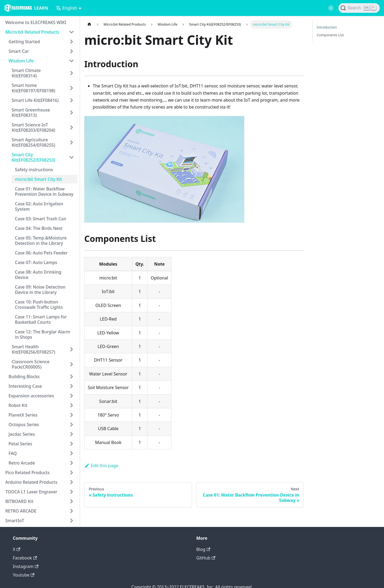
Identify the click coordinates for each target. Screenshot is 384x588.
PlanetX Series (23, 415)
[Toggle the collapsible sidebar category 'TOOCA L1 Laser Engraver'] (71, 492)
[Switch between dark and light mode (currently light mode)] (331, 8)
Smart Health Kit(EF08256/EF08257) (33, 349)
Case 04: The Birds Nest (39, 228)
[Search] (359, 8)
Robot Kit (18, 405)
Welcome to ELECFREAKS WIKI (36, 22)
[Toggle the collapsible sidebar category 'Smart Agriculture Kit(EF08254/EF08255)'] (71, 142)
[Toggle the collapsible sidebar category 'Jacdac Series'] (71, 434)
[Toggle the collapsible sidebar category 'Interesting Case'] (71, 386)
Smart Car (19, 51)
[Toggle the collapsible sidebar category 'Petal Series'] (71, 444)
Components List (330, 35)
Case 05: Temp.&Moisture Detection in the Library (41, 241)
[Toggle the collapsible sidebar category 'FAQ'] (71, 453)
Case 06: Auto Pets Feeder (41, 253)
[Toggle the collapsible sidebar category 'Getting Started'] (71, 42)
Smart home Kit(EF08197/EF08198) (33, 88)
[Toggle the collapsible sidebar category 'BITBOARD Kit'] (71, 501)
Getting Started (24, 42)
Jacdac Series (22, 434)
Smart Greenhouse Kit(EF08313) (31, 113)
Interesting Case (25, 386)
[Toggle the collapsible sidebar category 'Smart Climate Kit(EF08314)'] (71, 73)
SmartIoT (15, 521)
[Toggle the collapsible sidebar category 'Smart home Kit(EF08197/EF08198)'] (71, 88)
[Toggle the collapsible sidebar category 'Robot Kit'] (71, 405)
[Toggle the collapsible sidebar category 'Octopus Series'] (71, 425)
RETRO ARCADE (21, 511)
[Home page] (89, 24)
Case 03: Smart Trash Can (41, 219)
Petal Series (20, 444)
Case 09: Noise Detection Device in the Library (40, 290)
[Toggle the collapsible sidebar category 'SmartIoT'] (71, 521)
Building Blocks (24, 377)
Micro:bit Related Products (32, 32)
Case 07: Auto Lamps (36, 262)
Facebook (25, 558)
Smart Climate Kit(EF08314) (26, 73)
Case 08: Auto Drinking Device (38, 275)
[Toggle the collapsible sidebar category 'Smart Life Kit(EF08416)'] (71, 100)
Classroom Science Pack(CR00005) (31, 364)
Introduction (327, 27)
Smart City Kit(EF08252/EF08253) (33, 157)
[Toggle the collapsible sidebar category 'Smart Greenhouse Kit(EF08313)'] (71, 113)
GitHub (206, 558)
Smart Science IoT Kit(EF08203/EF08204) (33, 127)
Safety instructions (34, 170)
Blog (203, 549)
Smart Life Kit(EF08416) (35, 100)
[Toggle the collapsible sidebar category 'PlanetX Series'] (71, 415)
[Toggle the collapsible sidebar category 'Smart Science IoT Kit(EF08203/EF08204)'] (71, 127)
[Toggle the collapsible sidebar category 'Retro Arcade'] (71, 463)
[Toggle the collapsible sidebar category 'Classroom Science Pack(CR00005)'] (71, 364)
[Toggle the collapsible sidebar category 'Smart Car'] (71, 51)
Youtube (24, 575)
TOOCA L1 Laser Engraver (31, 492)
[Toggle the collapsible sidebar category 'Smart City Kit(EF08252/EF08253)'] (71, 157)
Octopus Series (24, 425)
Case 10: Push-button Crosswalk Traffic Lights (39, 305)
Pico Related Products (27, 473)
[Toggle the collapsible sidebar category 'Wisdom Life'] (71, 61)
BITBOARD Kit (19, 501)
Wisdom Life (21, 61)
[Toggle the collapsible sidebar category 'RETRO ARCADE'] (71, 511)
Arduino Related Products (31, 482)
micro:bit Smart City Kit (38, 179)
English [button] (66, 8)
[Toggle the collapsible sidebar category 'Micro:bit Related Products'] (71, 32)
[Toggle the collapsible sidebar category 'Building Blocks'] (71, 377)
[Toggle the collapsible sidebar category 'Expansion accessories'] (71, 396)
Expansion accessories (31, 396)
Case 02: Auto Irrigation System (39, 206)
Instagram (26, 566)
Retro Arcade (22, 463)
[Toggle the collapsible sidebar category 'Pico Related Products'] (71, 473)
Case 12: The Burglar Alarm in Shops (43, 334)
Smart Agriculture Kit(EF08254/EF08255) (33, 142)
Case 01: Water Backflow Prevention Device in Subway (44, 191)
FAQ (13, 453)
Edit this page (101, 466)
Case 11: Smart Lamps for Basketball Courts (41, 319)
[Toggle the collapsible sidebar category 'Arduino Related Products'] (71, 482)
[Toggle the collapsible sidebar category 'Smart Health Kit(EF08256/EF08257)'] (71, 349)
